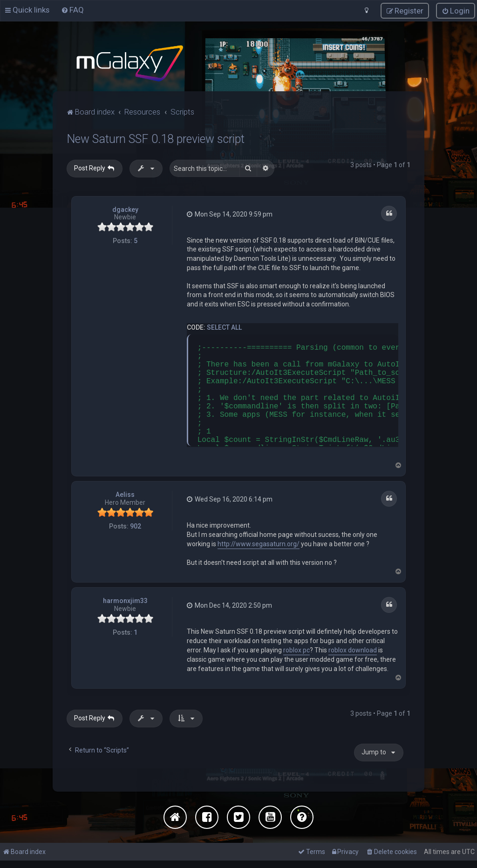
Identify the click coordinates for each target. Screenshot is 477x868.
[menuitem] (72, 9)
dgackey (125, 208)
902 (136, 525)
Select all (224, 326)
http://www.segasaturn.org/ (259, 542)
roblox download (353, 649)
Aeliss (125, 494)
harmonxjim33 (125, 600)
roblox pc (296, 649)
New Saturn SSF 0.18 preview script (156, 138)
